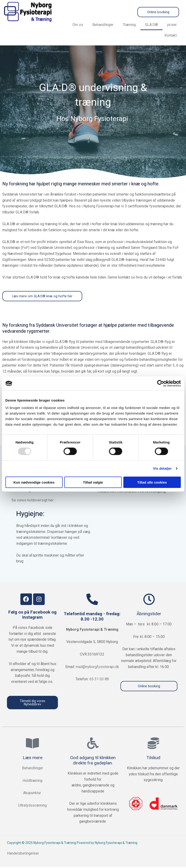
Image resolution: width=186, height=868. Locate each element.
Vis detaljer (162, 468)
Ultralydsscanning (32, 806)
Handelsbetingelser (23, 854)
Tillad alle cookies (152, 482)
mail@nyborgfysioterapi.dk (97, 667)
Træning (129, 25)
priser (172, 25)
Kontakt (171, 36)
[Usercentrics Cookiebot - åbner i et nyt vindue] (160, 383)
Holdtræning (32, 781)
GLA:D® (151, 25)
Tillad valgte (93, 482)
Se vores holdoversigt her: (33, 501)
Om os (78, 25)
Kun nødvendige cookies (34, 482)
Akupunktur (33, 794)
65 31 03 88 (99, 680)
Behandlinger (103, 25)
